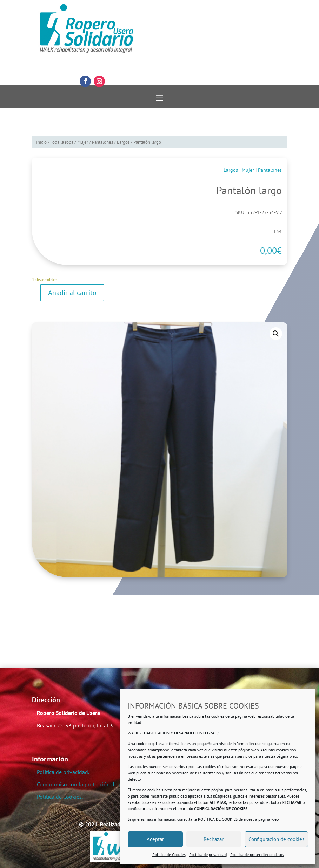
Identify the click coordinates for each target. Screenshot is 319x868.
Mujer (83, 142)
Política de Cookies (169, 855)
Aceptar (155, 839)
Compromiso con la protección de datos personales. (99, 784)
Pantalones (102, 142)
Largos (123, 142)
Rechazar (214, 839)
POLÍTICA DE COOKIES (218, 819)
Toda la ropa (62, 142)
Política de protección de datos (257, 855)
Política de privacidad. (63, 772)
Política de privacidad (208, 855)
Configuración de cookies (276, 839)
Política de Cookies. (60, 797)
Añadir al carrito (72, 293)
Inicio (41, 142)
